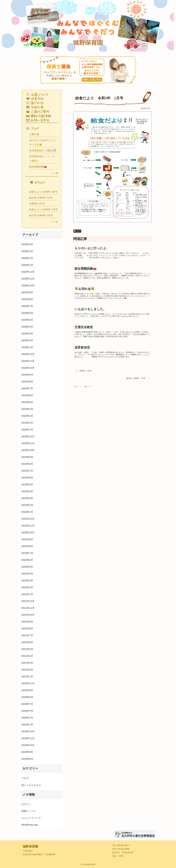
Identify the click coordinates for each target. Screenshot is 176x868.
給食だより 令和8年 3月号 (43, 209)
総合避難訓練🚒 (38, 167)
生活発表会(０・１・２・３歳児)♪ (43, 159)
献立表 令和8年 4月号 (41, 198)
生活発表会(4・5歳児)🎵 (43, 150)
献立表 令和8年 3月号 (41, 215)
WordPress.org (30, 825)
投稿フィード (29, 811)
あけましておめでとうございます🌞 (43, 142)
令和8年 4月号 (37, 204)
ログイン (26, 804)
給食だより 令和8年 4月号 (43, 192)
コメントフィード (31, 818)
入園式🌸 (34, 134)
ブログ (77, 231)
